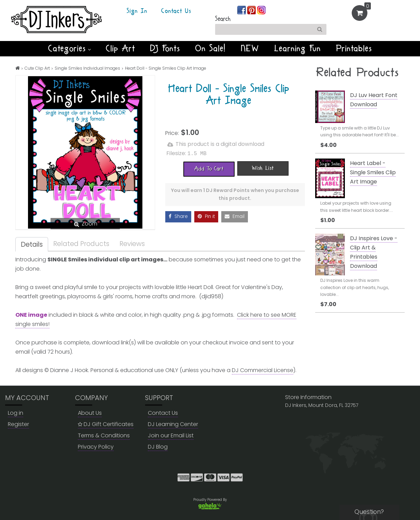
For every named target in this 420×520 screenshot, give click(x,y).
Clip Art (121, 49)
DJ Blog (158, 447)
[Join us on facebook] (242, 10)
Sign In (137, 11)
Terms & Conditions (104, 435)
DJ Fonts (165, 49)
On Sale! (211, 49)
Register (18, 424)
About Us (90, 413)
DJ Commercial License (263, 370)
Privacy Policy (96, 447)
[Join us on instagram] (261, 10)
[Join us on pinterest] (252, 10)
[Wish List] (263, 168)
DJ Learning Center (173, 424)
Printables (354, 49)
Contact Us (176, 11)
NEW (250, 49)
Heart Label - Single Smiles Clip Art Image (373, 172)
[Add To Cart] (209, 168)
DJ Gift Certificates (106, 424)
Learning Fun (298, 49)
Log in (16, 413)
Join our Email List (171, 435)
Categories (69, 49)
